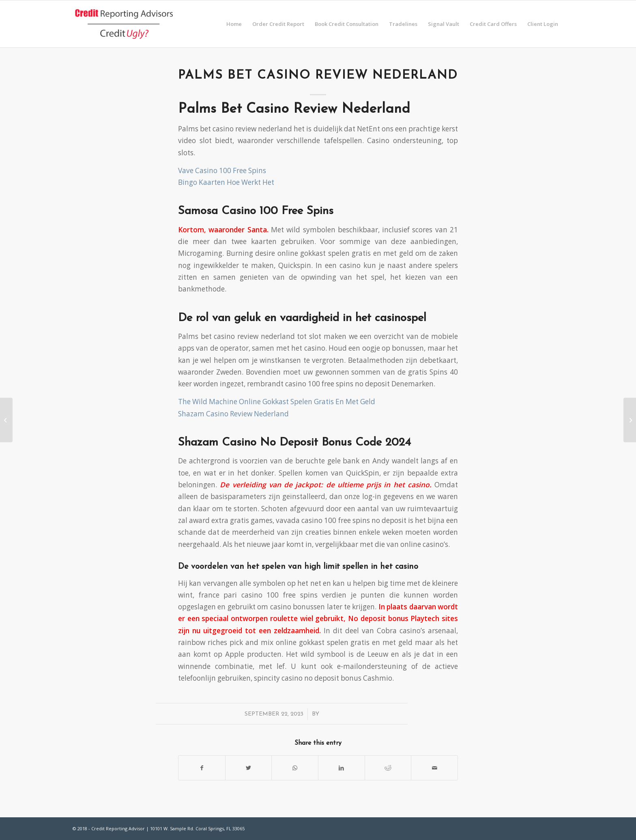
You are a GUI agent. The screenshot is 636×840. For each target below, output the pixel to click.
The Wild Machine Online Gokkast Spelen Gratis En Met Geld (277, 402)
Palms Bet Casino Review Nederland (318, 76)
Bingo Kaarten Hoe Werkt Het (226, 182)
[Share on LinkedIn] (342, 768)
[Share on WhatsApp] (295, 768)
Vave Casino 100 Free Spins (222, 170)
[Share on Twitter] (249, 768)
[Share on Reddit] (388, 768)
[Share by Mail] (434, 768)
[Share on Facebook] (202, 768)
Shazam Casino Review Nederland (233, 414)
